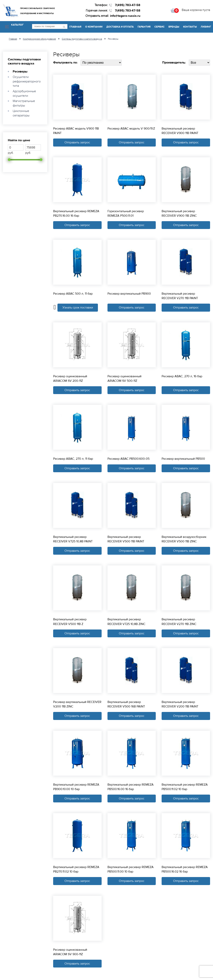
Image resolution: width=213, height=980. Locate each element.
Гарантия (144, 27)
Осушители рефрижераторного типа (27, 81)
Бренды (174, 27)
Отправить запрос (77, 142)
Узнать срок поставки (78, 308)
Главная (75, 27)
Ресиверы (20, 72)
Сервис (159, 27)
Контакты (190, 27)
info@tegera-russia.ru (125, 16)
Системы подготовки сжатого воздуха (24, 61)
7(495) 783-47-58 (128, 5)
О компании (94, 27)
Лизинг (206, 27)
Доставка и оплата (120, 27)
